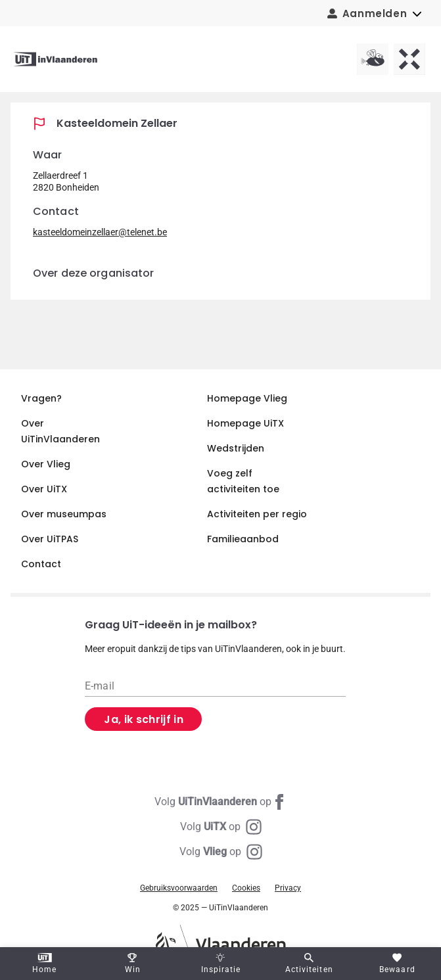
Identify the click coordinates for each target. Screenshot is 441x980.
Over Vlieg (46, 464)
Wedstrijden (236, 448)
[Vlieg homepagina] (373, 59)
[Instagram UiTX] (221, 827)
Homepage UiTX (245, 423)
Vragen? (41, 398)
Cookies (246, 888)
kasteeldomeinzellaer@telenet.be (100, 232)
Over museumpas (64, 514)
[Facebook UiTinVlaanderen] (221, 802)
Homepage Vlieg (247, 398)
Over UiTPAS (50, 539)
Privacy (288, 888)
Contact (41, 564)
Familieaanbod (243, 539)
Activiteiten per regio (257, 514)
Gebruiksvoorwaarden (179, 888)
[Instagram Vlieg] (221, 852)
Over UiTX (44, 489)
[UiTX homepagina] (409, 59)
